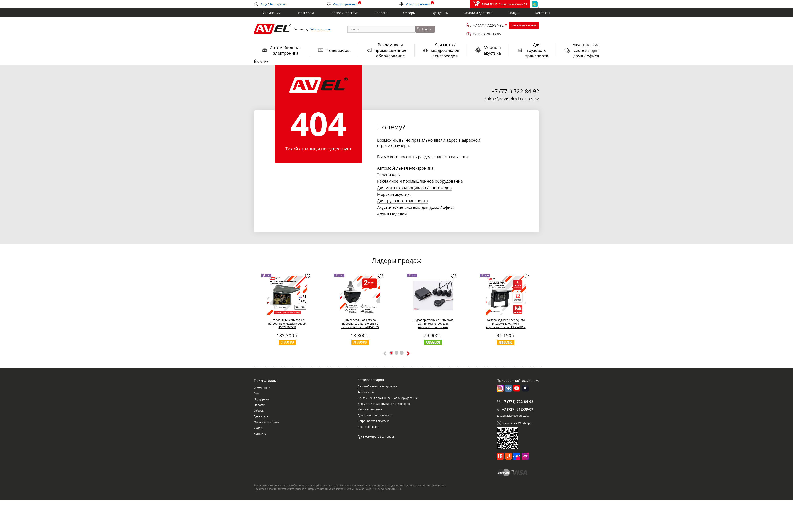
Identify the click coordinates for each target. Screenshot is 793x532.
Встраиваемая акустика (374, 421)
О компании (262, 388)
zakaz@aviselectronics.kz (512, 98)
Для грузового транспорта (403, 201)
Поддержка (261, 399)
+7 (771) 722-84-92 (488, 25)
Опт (256, 393)
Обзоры (259, 411)
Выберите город (320, 29)
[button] (391, 353)
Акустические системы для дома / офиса (416, 207)
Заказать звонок (524, 25)
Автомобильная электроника (405, 168)
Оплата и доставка (266, 422)
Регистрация (278, 4)
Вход (264, 4)
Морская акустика (395, 194)
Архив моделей (392, 214)
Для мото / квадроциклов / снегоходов (415, 188)
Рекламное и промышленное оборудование (420, 181)
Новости (259, 405)
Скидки (259, 428)
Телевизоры (389, 175)
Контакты (260, 434)
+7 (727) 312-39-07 (518, 409)
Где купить (261, 416)
